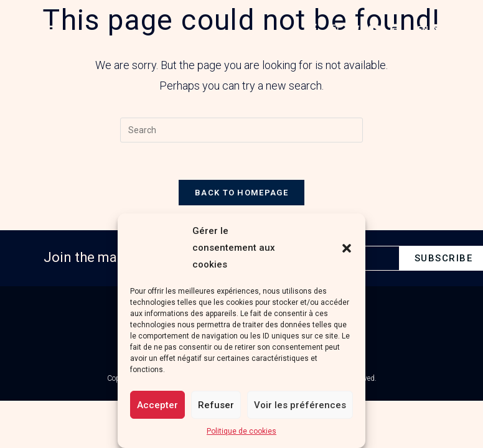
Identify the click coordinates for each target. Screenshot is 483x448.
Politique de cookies (241, 431)
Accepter (157, 405)
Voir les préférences (300, 405)
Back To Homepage (241, 193)
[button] (347, 248)
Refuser (216, 405)
